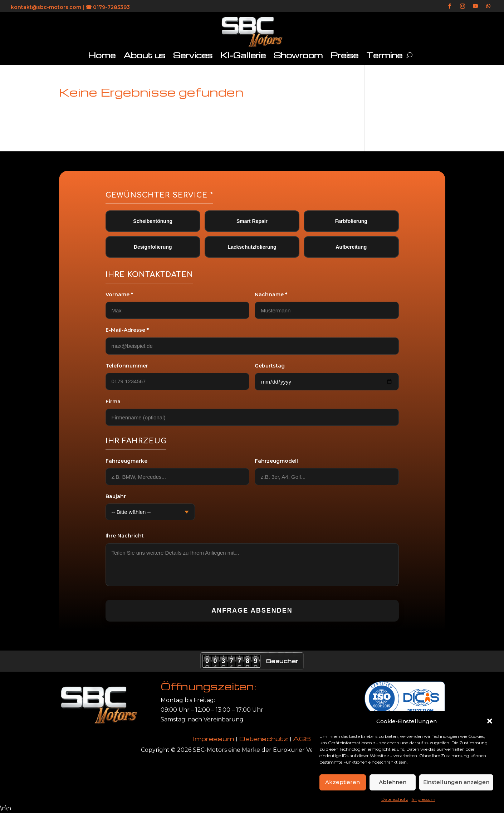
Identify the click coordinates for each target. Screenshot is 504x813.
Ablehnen (393, 782)
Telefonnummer (127, 366)
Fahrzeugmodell (276, 461)
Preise (344, 55)
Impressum (424, 799)
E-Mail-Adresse (127, 330)
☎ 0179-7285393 (108, 7)
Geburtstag (270, 366)
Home (102, 55)
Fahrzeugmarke (126, 461)
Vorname (119, 294)
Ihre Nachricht (125, 536)
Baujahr (116, 496)
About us (144, 55)
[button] (490, 721)
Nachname (271, 294)
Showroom (298, 55)
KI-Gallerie (243, 55)
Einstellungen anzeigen (456, 782)
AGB (302, 738)
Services (193, 55)
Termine (384, 55)
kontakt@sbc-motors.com (46, 7)
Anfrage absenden (252, 610)
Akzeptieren (342, 782)
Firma (113, 401)
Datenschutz (395, 799)
